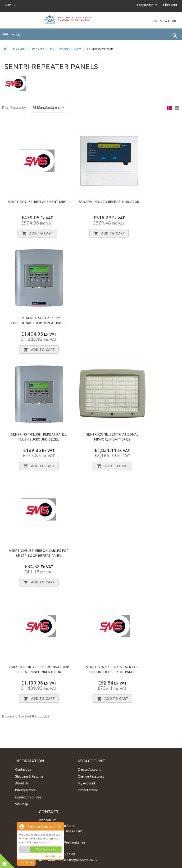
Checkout (170, 5)
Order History (87, 789)
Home (5, 49)
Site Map (20, 803)
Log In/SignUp (147, 5)
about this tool (53, 856)
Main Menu (20, 49)
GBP (10, 5)
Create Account (88, 769)
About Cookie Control (22, 826)
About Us (21, 783)
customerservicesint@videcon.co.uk (71, 859)
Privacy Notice (24, 789)
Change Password (90, 776)
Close (60, 827)
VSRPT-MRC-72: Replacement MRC (37, 202)
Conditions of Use (27, 796)
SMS (51, 49)
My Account (86, 783)
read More (26, 862)
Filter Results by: (14, 108)
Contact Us (22, 769)
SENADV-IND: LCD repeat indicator (109, 202)
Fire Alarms (37, 49)
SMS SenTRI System (70, 49)
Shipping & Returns (28, 776)
